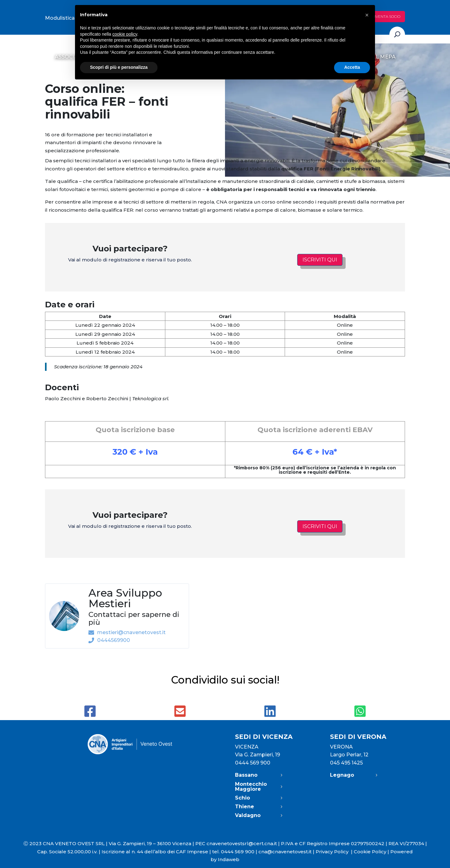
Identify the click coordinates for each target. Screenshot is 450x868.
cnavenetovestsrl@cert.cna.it (242, 843)
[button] (367, 15)
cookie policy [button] (125, 34)
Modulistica (60, 18)
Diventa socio (386, 16)
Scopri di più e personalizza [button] (119, 67)
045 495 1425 (346, 763)
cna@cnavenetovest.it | (287, 852)
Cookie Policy (370, 852)
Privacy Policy (335, 852)
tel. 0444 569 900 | (235, 852)
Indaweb (229, 859)
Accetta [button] (352, 67)
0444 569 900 (253, 763)
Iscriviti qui (320, 260)
